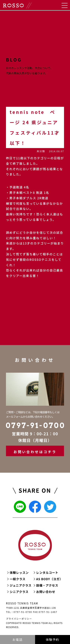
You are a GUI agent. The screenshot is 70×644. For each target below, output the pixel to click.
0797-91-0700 (23, 612)
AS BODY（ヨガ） (49, 579)
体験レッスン (19, 573)
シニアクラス (19, 592)
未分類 (41, 151)
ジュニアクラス (21, 585)
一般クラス (18, 579)
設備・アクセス (47, 585)
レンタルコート (47, 573)
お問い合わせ (46, 592)
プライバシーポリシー (19, 619)
